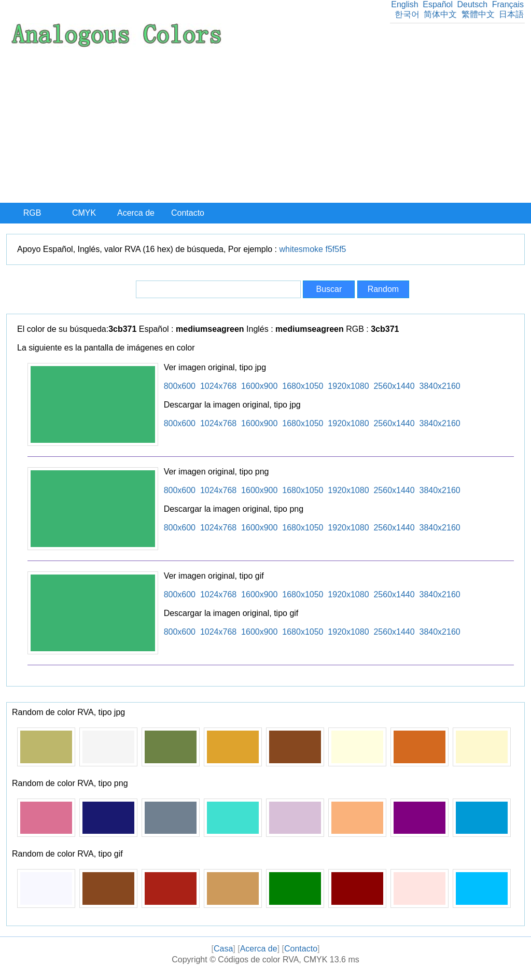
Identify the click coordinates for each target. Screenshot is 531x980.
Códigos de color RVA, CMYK (273, 960)
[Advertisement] (265, 125)
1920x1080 (348, 386)
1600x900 (259, 386)
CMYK (84, 213)
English (404, 4)
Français (508, 4)
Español (438, 4)
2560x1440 (394, 386)
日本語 (511, 14)
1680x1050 (303, 386)
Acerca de (136, 213)
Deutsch (472, 4)
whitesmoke (301, 249)
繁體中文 (478, 14)
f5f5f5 (336, 249)
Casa (223, 949)
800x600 (180, 386)
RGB (32, 213)
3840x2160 (440, 386)
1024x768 (218, 386)
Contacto (188, 213)
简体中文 (440, 14)
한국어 (407, 14)
